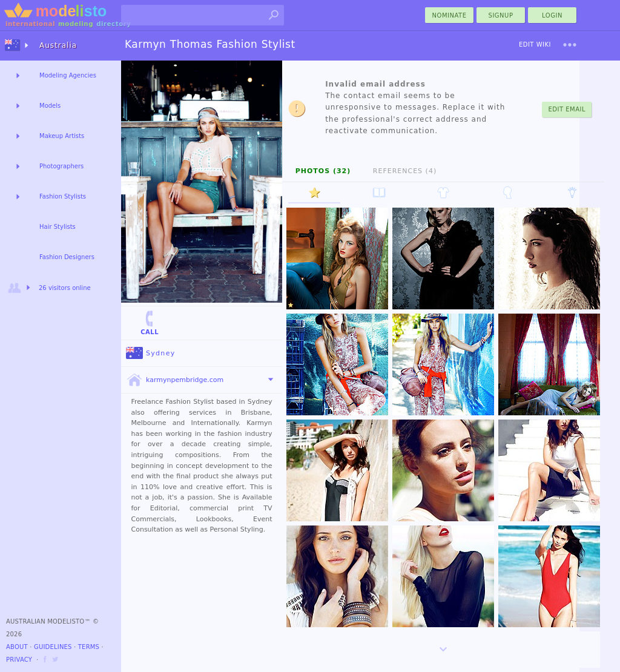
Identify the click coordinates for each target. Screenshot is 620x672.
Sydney (151, 353)
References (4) (405, 171)
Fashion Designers (67, 257)
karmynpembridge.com (175, 380)
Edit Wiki (535, 44)
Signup (501, 15)
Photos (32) (323, 171)
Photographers (61, 166)
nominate (450, 15)
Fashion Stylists (63, 196)
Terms (89, 647)
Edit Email (567, 109)
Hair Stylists (58, 227)
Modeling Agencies (68, 75)
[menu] (570, 45)
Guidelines (53, 647)
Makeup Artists (62, 136)
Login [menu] (552, 15)
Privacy (19, 660)
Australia (58, 45)
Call (150, 322)
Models (50, 106)
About (17, 647)
